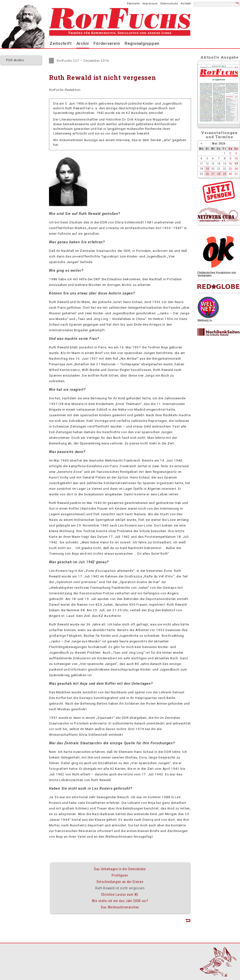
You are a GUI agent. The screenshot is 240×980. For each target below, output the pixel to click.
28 (219, 174)
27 (213, 174)
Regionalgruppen (142, 43)
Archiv (83, 43)
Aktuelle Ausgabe (219, 57)
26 (207, 174)
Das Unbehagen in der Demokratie (120, 869)
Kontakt (186, 4)
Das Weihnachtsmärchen (120, 907)
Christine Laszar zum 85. (120, 894)
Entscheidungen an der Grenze (120, 882)
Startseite (133, 4)
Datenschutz (169, 4)
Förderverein (107, 43)
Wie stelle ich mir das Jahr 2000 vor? (120, 901)
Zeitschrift (61, 43)
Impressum (150, 4)
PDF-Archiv (15, 60)
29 (225, 174)
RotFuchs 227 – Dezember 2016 (83, 61)
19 (207, 169)
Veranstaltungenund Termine (220, 135)
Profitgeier (120, 875)
